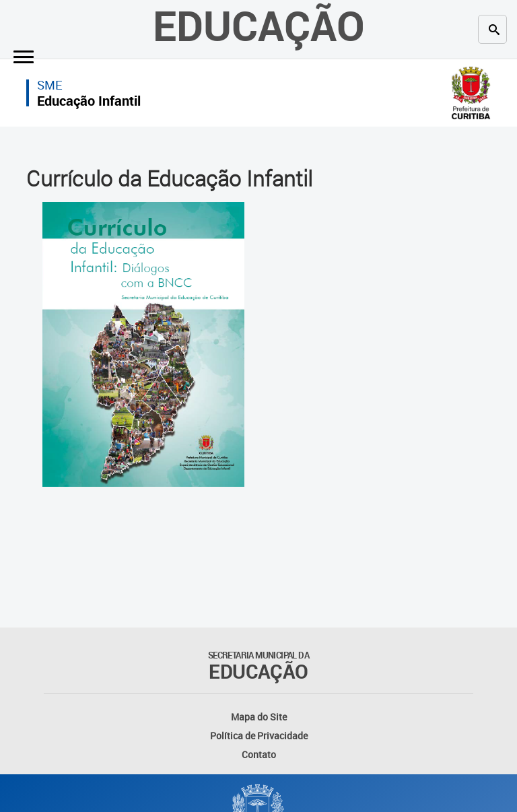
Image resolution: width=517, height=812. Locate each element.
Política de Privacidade (259, 736)
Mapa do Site (259, 717)
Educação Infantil (89, 101)
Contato (259, 754)
